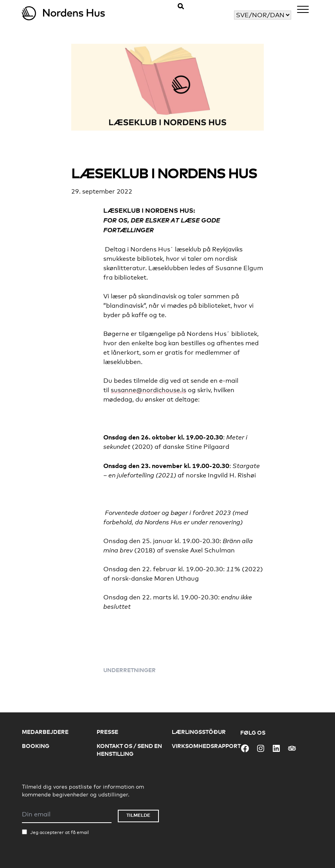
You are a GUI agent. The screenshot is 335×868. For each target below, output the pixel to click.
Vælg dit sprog (212, 15)
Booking (36, 746)
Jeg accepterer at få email (59, 832)
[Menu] (303, 11)
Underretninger (130, 670)
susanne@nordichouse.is (149, 390)
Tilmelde (138, 815)
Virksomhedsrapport (206, 746)
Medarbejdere (45, 732)
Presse (107, 732)
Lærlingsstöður (199, 732)
